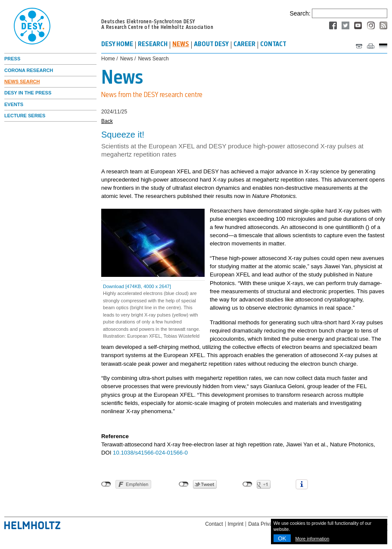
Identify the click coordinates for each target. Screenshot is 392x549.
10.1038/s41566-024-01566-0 (150, 453)
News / (128, 59)
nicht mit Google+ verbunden (247, 484)
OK (282, 538)
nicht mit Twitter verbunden (184, 484)
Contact (214, 524)
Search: (300, 13)
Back (107, 121)
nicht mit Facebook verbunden (106, 484)
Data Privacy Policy (270, 524)
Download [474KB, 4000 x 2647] (137, 286)
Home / (110, 59)
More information (313, 539)
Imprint (236, 524)
